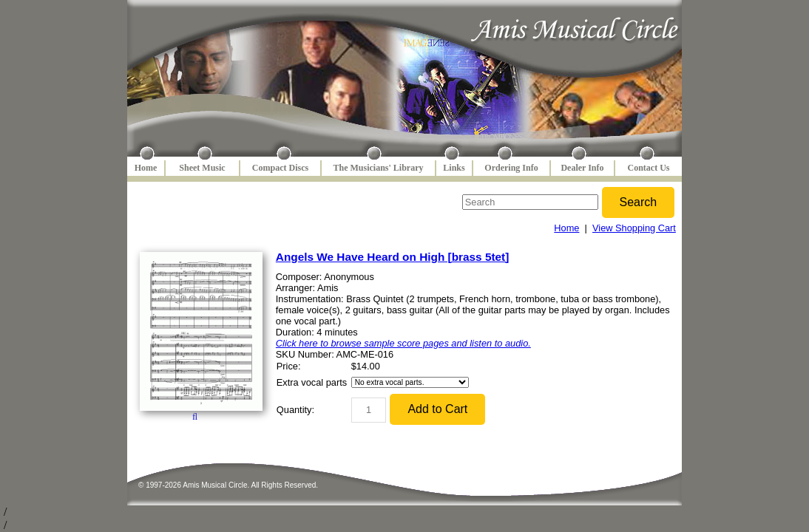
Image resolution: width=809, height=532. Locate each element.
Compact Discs (280, 168)
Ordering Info (511, 168)
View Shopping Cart (634, 228)
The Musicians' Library (378, 168)
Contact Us (649, 168)
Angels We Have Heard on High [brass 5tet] (393, 257)
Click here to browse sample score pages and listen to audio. (403, 343)
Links (454, 168)
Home (146, 168)
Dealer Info (582, 168)
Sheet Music (202, 168)
